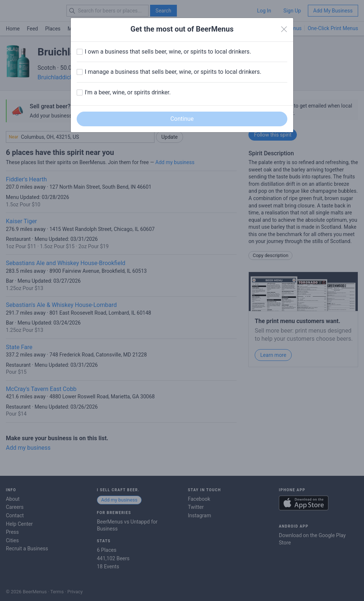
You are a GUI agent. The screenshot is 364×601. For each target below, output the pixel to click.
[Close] (284, 29)
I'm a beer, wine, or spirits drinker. (128, 92)
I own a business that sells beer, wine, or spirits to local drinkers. (168, 52)
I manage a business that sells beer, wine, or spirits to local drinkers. (173, 72)
